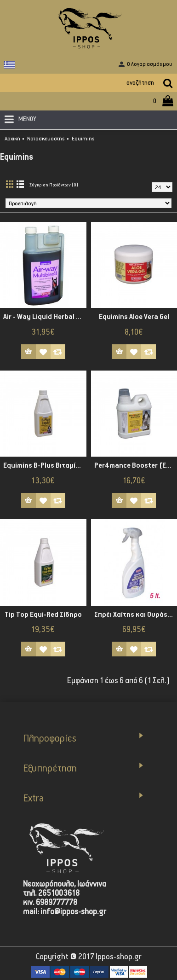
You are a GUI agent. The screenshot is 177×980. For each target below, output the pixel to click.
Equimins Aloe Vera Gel (134, 317)
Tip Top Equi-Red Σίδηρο (43, 615)
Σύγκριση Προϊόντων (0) (54, 185)
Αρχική (12, 139)
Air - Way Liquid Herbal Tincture (45, 317)
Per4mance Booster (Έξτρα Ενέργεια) (136, 466)
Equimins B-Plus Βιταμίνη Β (45, 466)
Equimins (83, 139)
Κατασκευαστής (46, 139)
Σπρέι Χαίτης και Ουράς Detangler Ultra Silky (136, 615)
